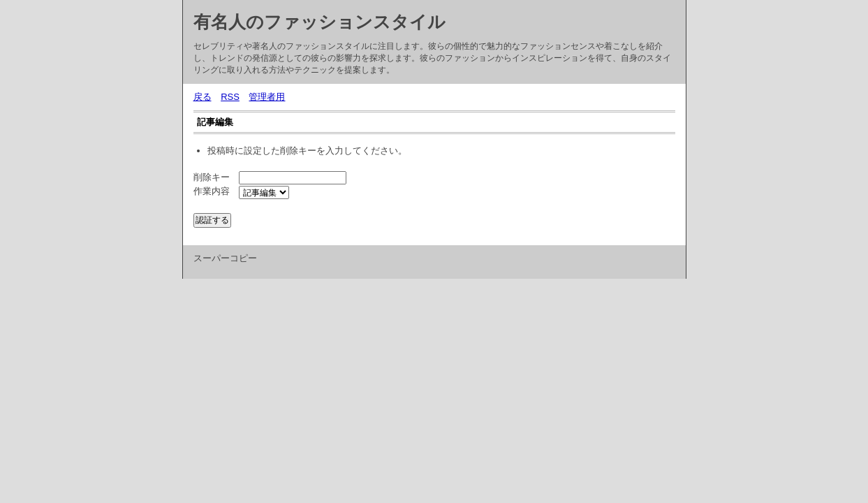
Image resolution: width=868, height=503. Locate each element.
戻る (203, 97)
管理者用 (267, 97)
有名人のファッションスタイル (319, 22)
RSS (230, 97)
